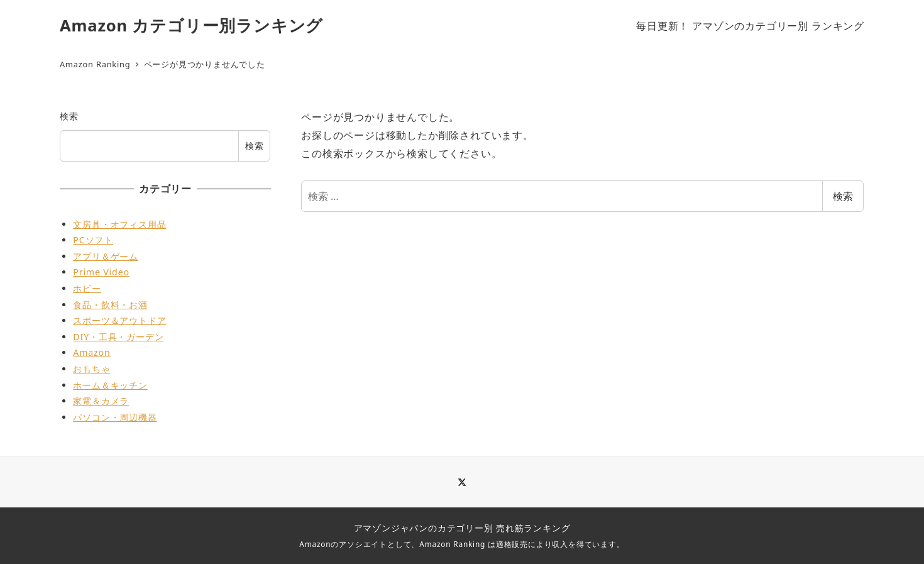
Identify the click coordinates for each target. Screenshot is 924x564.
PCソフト (93, 240)
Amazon (91, 352)
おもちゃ (91, 369)
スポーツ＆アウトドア (119, 320)
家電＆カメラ (101, 401)
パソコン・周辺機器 (115, 417)
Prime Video (101, 272)
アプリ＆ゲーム (106, 256)
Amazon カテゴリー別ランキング (191, 25)
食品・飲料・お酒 (110, 305)
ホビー (87, 288)
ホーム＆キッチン (110, 385)
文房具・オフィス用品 (119, 224)
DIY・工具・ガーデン (118, 337)
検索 (843, 196)
